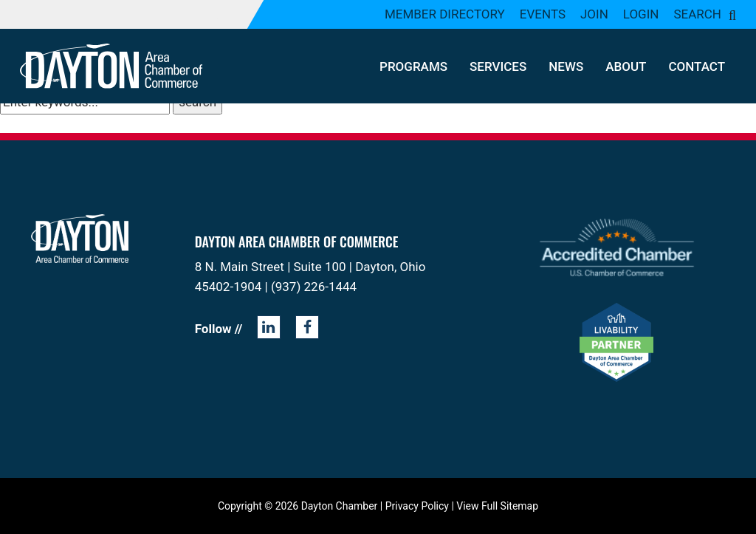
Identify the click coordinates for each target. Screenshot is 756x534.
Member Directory (445, 14)
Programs (413, 66)
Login (641, 14)
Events (543, 14)
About (626, 66)
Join (594, 14)
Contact (697, 66)
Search (697, 14)
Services (498, 66)
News (566, 66)
